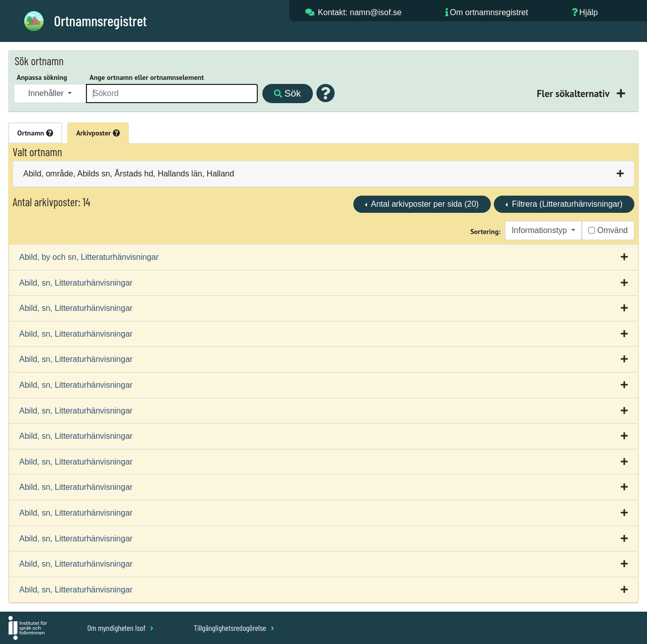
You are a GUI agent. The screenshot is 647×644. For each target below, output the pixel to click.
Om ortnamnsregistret (489, 12)
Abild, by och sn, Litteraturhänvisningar (89, 257)
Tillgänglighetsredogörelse (234, 628)
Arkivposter (98, 133)
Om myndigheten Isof (121, 628)
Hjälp (588, 12)
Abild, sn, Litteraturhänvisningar (76, 283)
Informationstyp (540, 230)
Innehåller (47, 93)
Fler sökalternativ (574, 93)
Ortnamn (35, 133)
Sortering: (485, 232)
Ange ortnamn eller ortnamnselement (147, 77)
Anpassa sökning (42, 77)
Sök (287, 93)
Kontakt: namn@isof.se (360, 12)
